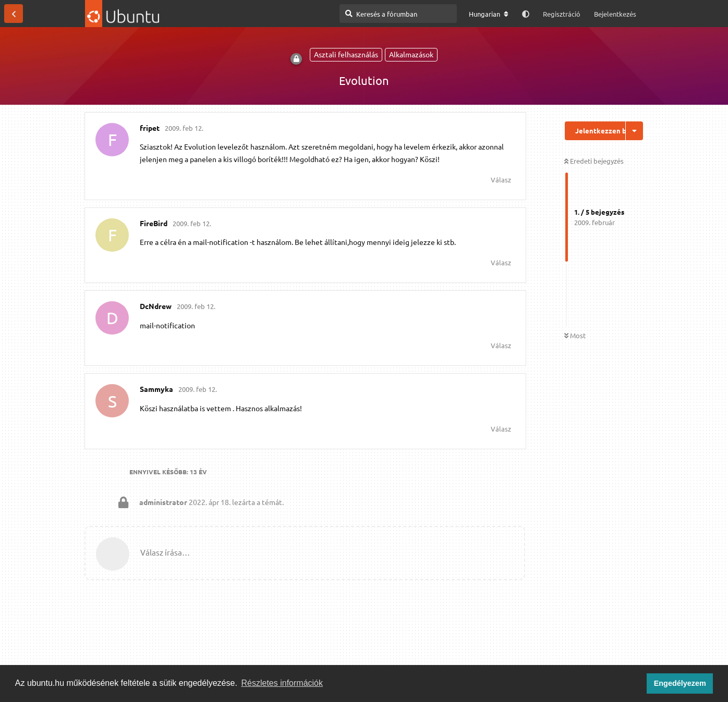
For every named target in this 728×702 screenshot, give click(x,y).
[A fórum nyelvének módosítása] (489, 14)
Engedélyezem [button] (680, 683)
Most (575, 335)
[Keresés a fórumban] (398, 14)
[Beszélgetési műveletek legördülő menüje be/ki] (634, 131)
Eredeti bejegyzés (594, 161)
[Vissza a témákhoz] (14, 14)
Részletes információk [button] (282, 683)
